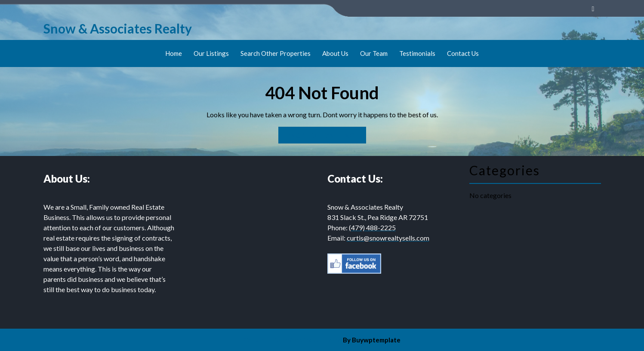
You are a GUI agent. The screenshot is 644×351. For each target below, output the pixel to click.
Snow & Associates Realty (118, 28)
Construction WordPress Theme (293, 340)
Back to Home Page (318, 133)
